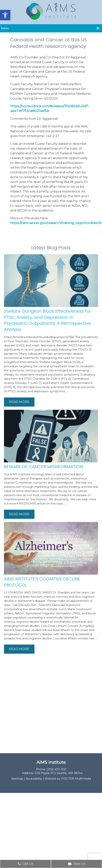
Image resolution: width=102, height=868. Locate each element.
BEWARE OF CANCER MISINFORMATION (43, 467)
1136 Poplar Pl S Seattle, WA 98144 (58, 773)
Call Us (25, 864)
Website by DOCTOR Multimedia (68, 779)
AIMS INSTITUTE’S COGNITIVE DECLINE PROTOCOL (42, 582)
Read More (19, 402)
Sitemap (17, 779)
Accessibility (34, 779)
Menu (5, 28)
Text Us (77, 864)
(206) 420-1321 (56, 769)
